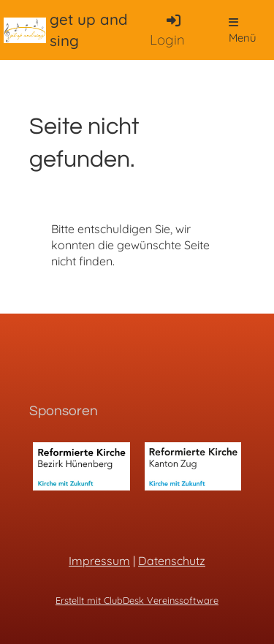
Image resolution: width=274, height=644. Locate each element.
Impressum (99, 561)
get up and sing (89, 30)
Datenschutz (172, 561)
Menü (243, 31)
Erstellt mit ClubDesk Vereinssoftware (137, 600)
